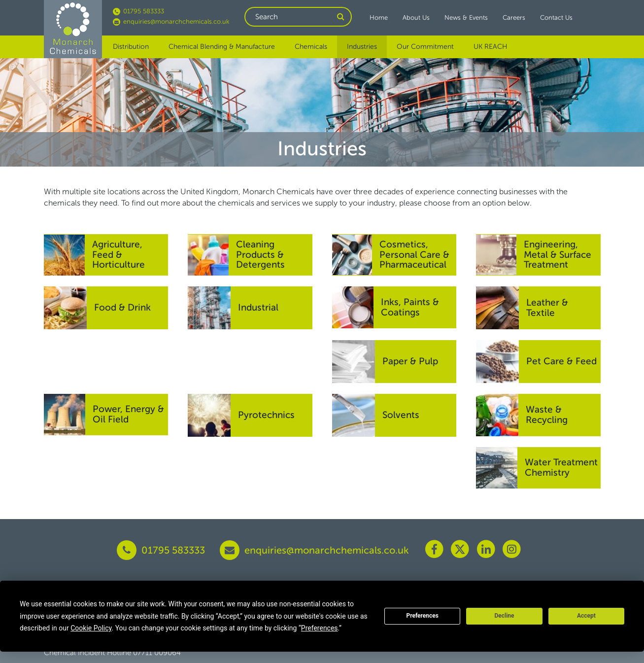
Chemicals (311, 47)
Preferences (422, 616)
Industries (362, 47)
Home (379, 17)
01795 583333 (138, 11)
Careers (514, 17)
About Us (416, 17)
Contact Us (556, 17)
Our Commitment (425, 47)
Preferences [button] (320, 628)
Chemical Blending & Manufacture (222, 47)
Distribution (131, 47)
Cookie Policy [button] (91, 628)
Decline (504, 616)
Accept (586, 616)
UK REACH (491, 47)
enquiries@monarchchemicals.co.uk (171, 21)
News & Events (466, 17)
